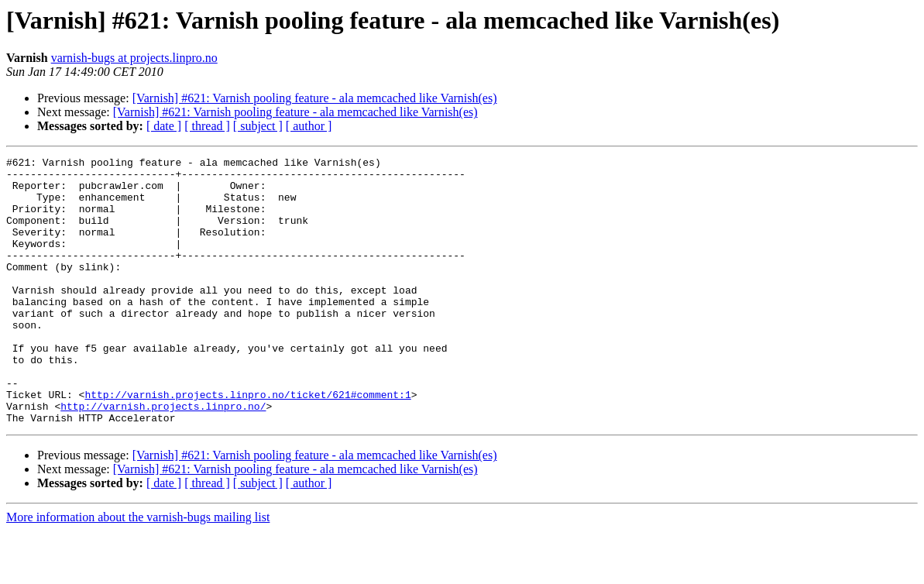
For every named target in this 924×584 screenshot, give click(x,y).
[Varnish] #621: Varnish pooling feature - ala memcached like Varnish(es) (315, 98)
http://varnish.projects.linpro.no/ (163, 457)
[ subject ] (258, 126)
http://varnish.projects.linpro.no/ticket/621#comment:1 (247, 443)
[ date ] (164, 126)
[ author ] (309, 126)
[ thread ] (207, 126)
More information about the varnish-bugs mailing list (138, 570)
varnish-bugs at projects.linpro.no (134, 58)
